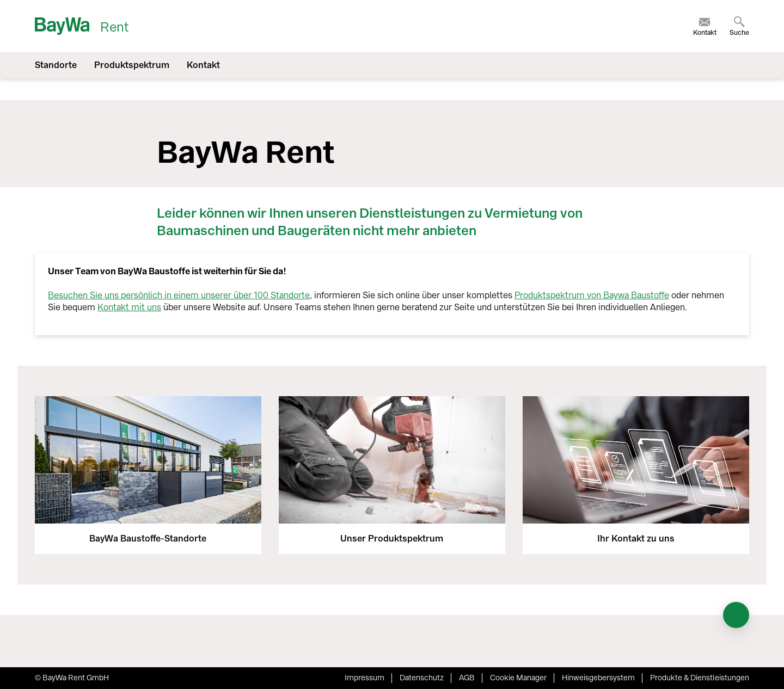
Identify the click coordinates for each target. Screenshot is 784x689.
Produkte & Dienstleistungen (700, 678)
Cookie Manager (518, 678)
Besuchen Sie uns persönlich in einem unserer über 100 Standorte (179, 295)
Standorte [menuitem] (56, 65)
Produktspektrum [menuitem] (132, 65)
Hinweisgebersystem (598, 678)
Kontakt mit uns (129, 307)
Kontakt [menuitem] (203, 65)
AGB (467, 678)
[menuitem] (705, 26)
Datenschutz (422, 678)
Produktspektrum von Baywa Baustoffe (592, 295)
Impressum (365, 678)
